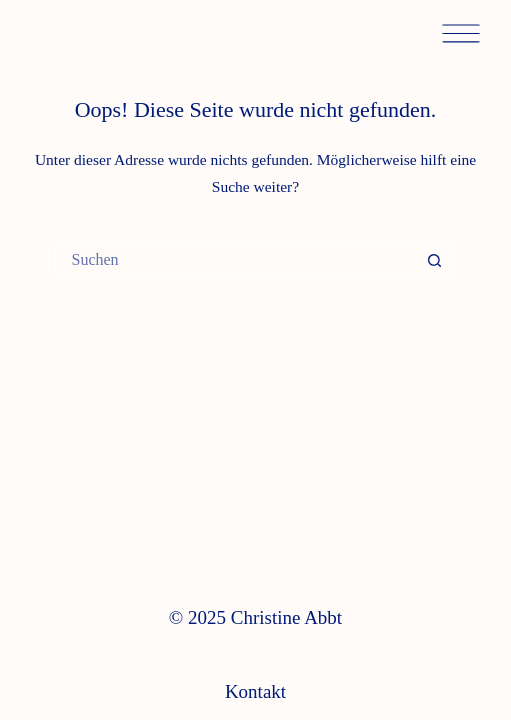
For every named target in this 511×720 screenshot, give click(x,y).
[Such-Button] (435, 260)
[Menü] (461, 35)
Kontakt (255, 691)
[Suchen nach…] (235, 260)
